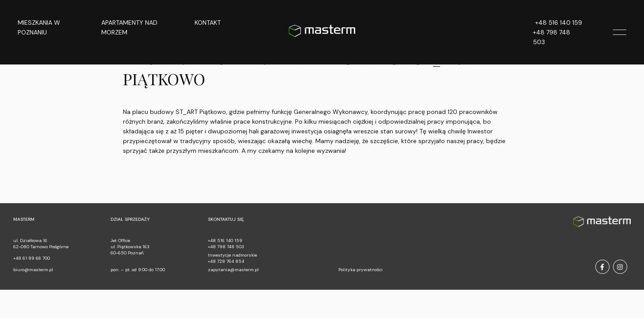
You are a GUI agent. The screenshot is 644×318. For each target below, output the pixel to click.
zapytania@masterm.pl (233, 270)
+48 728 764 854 (226, 261)
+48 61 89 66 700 (32, 258)
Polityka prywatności (360, 270)
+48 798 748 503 (552, 37)
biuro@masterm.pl (33, 270)
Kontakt (208, 23)
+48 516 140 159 (559, 23)
